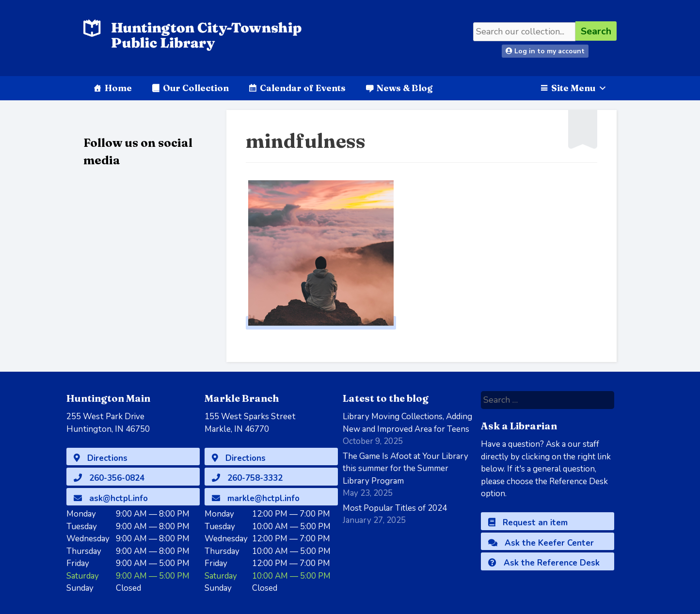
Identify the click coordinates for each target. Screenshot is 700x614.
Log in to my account (545, 51)
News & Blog (405, 88)
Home (118, 88)
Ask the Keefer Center (541, 543)
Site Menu (579, 88)
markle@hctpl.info (256, 498)
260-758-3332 (247, 478)
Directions (101, 458)
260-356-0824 (109, 478)
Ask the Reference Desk (544, 563)
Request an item (528, 523)
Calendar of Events (303, 88)
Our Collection (196, 88)
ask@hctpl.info (111, 498)
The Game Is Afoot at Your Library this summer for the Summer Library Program (406, 469)
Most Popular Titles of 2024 (395, 508)
